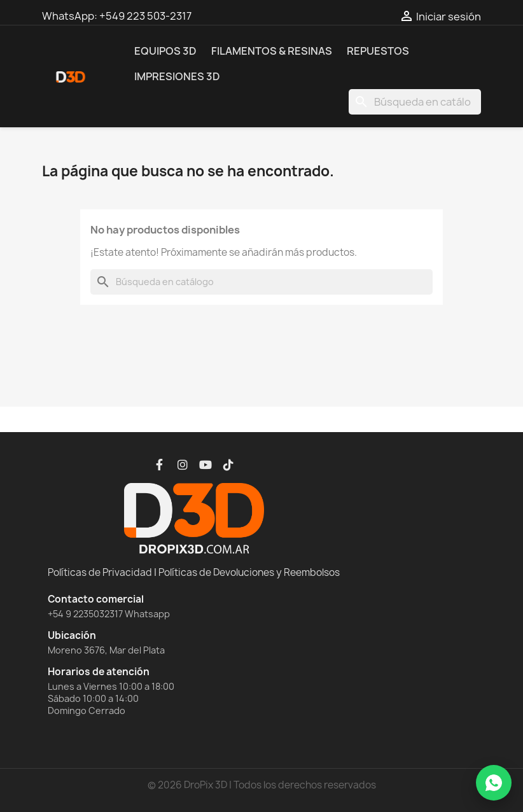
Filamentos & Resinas (272, 51)
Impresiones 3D (177, 76)
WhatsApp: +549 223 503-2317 (117, 16)
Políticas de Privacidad (100, 572)
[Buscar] (415, 102)
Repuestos (378, 51)
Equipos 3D (165, 51)
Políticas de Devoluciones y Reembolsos (249, 572)
